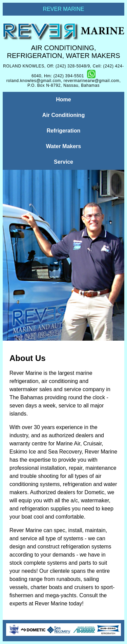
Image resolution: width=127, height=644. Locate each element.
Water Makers (63, 146)
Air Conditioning (63, 115)
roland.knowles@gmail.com (34, 81)
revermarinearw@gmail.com (92, 81)
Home (63, 99)
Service (63, 162)
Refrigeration (64, 131)
